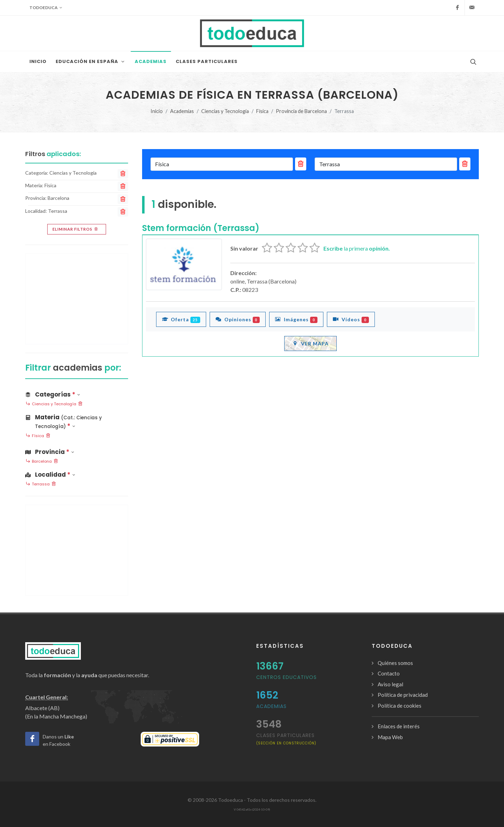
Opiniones (238, 319)
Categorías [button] (53, 394)
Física (262, 111)
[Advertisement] (77, 299)
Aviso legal (390, 684)
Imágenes (296, 319)
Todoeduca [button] (46, 8)
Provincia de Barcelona (301, 111)
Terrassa (41, 484)
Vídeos (351, 319)
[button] (77, 420)
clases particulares (286, 739)
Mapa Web (390, 737)
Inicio (157, 111)
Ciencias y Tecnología (225, 111)
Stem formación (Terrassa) (201, 228)
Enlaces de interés (399, 726)
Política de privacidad (403, 695)
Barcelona (42, 462)
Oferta (181, 319)
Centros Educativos (286, 677)
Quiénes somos (395, 663)
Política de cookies (400, 706)
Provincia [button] (50, 452)
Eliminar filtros (76, 229)
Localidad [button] (50, 475)
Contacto (389, 673)
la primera (357, 248)
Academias (182, 111)
